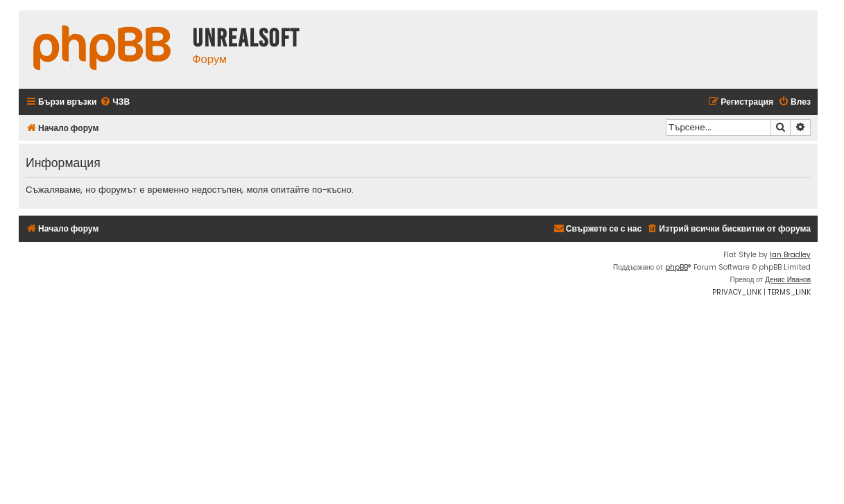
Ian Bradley (790, 255)
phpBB (677, 267)
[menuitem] (115, 102)
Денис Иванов (788, 280)
